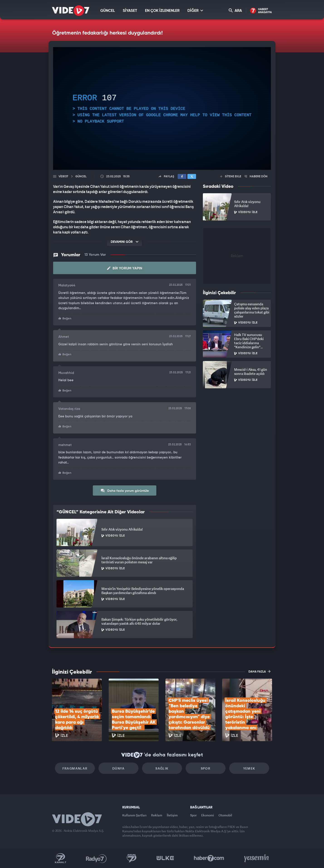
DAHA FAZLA (259, 671)
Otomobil (225, 815)
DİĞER (195, 11)
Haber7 (209, 858)
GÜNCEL (108, 11)
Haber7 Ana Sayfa (261, 11)
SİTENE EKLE (231, 177)
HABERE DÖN (256, 177)
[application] (162, 108)
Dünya (118, 768)
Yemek (249, 768)
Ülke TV (165, 858)
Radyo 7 (96, 858)
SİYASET (130, 11)
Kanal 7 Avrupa (132, 858)
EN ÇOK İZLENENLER (162, 11)
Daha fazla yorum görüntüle (125, 491)
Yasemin (257, 858)
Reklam (157, 815)
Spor (206, 768)
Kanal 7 (60, 858)
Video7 (63, 177)
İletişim (172, 815)
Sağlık (162, 768)
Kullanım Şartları (134, 815)
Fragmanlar (75, 768)
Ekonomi (208, 815)
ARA (235, 11)
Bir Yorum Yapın (125, 268)
